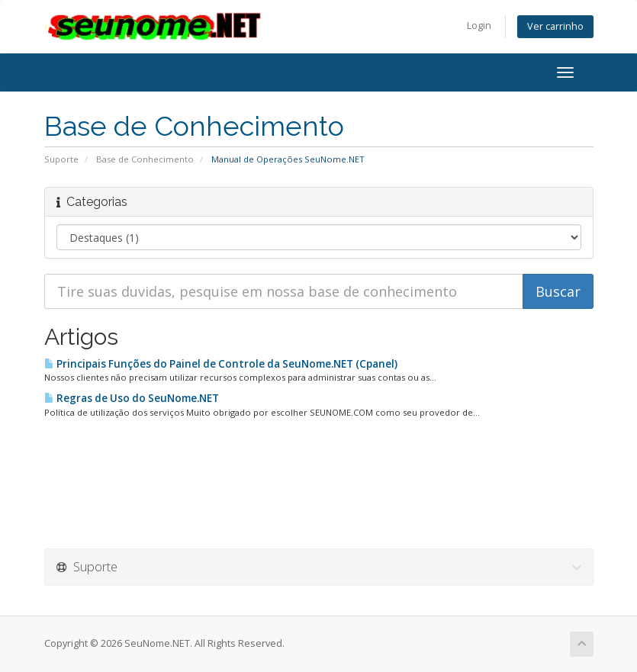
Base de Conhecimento (145, 159)
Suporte (61, 159)
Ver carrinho (555, 26)
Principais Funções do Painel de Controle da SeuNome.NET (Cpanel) (221, 364)
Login (479, 26)
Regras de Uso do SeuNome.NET (132, 398)
